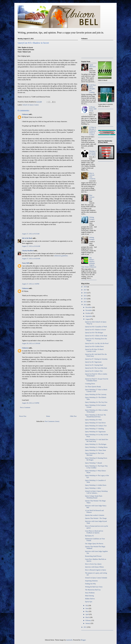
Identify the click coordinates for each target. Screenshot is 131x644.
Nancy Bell (26, 263)
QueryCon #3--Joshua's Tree (94, 371)
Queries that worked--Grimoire (95, 515)
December (89, 307)
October (88, 313)
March (88, 617)
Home (48, 416)
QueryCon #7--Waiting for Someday (96, 359)
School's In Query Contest (31, 105)
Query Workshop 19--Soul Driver (95, 423)
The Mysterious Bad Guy (93, 590)
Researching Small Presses (93, 556)
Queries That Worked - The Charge (96, 518)
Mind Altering (89, 596)
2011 (85, 627)
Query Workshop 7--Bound (93, 463)
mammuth (69, 640)
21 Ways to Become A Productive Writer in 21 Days (93, 131)
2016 (85, 293)
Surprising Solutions (91, 581)
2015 (85, 296)
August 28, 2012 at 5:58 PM (31, 403)
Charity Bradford (28, 251)
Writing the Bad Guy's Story (94, 587)
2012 (85, 305)
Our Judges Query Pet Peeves (94, 544)
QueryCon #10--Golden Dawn (94, 346)
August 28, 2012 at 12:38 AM (31, 343)
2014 (85, 299)
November (89, 310)
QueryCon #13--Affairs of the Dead (96, 336)
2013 (85, 302)
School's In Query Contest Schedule (96, 578)
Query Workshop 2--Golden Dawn (96, 485)
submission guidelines (61, 256)
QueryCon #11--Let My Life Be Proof (97, 343)
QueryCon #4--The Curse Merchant (96, 368)
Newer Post (23, 416)
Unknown (25, 114)
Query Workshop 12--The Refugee (96, 444)
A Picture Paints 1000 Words (93, 109)
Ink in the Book (27, 238)
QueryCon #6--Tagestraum (93, 362)
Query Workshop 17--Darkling (95, 429)
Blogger (83, 640)
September (89, 316)
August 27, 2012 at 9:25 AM (31, 234)
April (87, 614)
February (88, 620)
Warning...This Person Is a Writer (93, 153)
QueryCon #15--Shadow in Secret (95, 330)
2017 (85, 290)
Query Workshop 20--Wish (93, 420)
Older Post (73, 416)
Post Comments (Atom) (52, 421)
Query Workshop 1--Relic (93, 488)
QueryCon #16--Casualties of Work (96, 327)
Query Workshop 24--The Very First (96, 402)
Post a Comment (25, 407)
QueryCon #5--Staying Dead (94, 365)
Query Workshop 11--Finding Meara (96, 447)
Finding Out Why (91, 584)
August (88, 319)
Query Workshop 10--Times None (96, 450)
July (87, 605)
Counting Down (90, 384)
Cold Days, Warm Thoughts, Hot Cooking (93, 89)
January (88, 623)
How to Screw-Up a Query (93, 564)
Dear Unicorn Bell (92, 197)
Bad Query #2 (89, 536)
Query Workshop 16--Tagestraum (95, 432)
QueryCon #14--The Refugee (94, 333)
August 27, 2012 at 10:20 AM (31, 259)
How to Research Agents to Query (96, 570)
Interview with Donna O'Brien (94, 567)
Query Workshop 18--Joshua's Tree (96, 426)
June (87, 608)
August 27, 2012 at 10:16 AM (31, 246)
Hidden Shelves (90, 599)
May (87, 611)
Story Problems (90, 593)
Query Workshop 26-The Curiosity (96, 394)
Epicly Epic (89, 602)
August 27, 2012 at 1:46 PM (31, 284)
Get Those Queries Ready (93, 387)
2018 (85, 287)
